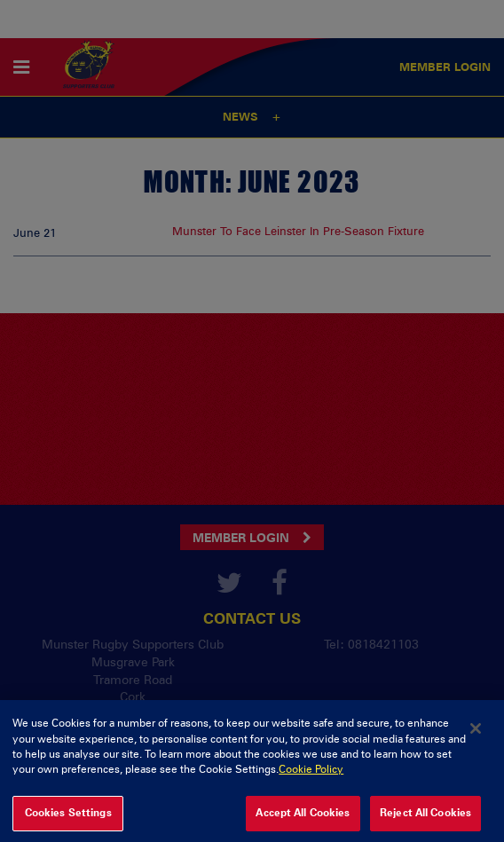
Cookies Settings (68, 820)
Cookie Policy (311, 776)
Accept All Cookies (303, 820)
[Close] (476, 736)
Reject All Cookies (425, 820)
